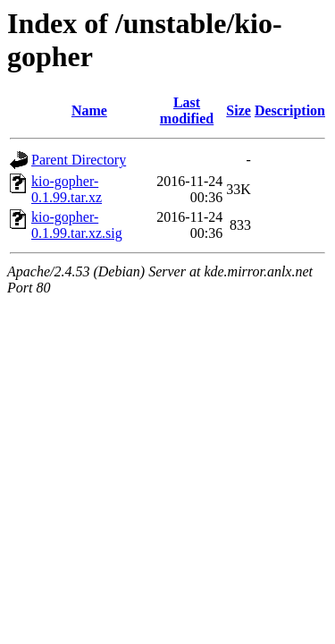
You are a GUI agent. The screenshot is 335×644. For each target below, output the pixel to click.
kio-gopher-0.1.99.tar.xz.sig (77, 225)
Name (89, 110)
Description (290, 110)
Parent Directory (79, 160)
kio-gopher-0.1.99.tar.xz (67, 189)
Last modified (187, 110)
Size (239, 110)
